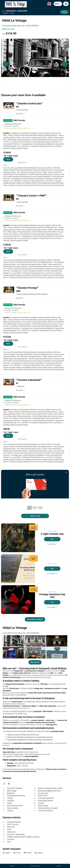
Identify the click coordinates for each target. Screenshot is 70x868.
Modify (64, 12)
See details (52, 544)
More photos (35, 662)
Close (6, 165)
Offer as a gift (35, 516)
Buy (52, 539)
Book (8, 159)
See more (20, 114)
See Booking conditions (35, 619)
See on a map (8, 29)
